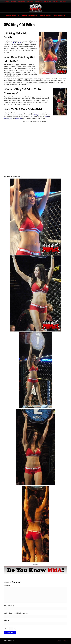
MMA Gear (45, 15)
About (59, 641)
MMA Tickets (39, 2)
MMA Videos (63, 2)
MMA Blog (14, 2)
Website (6, 620)
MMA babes (19, 119)
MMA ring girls (8, 119)
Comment (7, 585)
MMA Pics (55, 2)
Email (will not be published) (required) (16, 613)
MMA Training (47, 2)
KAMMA (7, 2)
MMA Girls (59, 15)
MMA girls (47, 117)
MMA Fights (12, 15)
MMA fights (36, 115)
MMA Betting (22, 2)
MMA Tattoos (30, 2)
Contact (65, 641)
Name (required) (9, 606)
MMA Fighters (29, 15)
